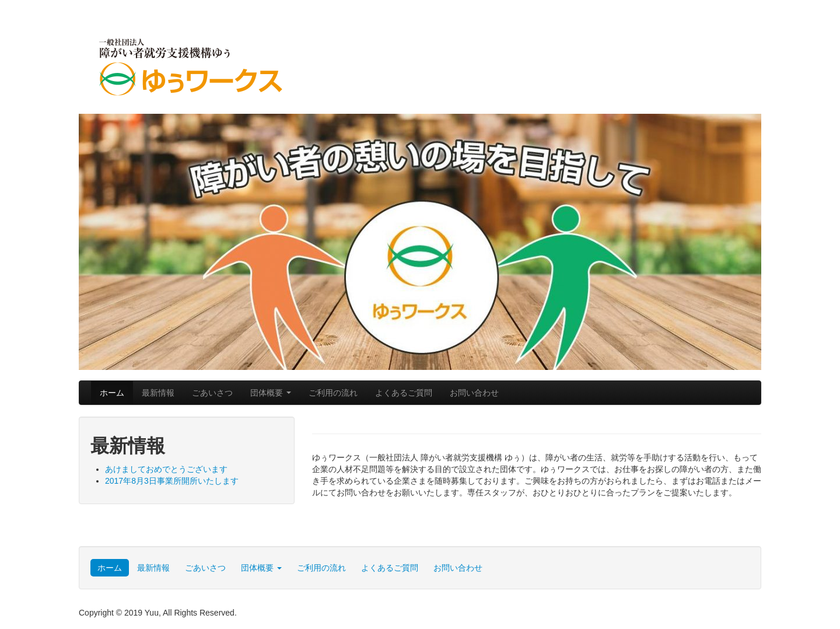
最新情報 (158, 393)
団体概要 (271, 393)
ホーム (112, 393)
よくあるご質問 (404, 393)
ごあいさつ (212, 393)
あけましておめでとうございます (166, 469)
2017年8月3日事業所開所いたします (172, 481)
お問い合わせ (474, 393)
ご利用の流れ (333, 393)
